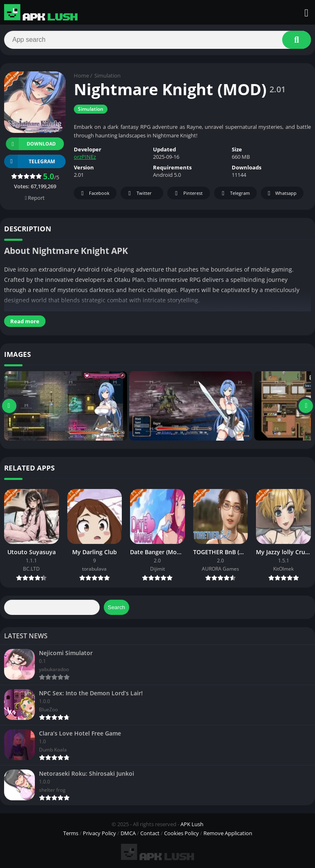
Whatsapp (281, 194)
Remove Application (228, 833)
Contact (150, 833)
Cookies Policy (181, 833)
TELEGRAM (30, 161)
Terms (71, 833)
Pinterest (187, 194)
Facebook (94, 194)
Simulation (107, 76)
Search (116, 607)
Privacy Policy (99, 833)
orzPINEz (85, 157)
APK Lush (192, 824)
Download (31, 144)
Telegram (234, 194)
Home (81, 76)
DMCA (128, 833)
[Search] (157, 40)
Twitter (139, 194)
